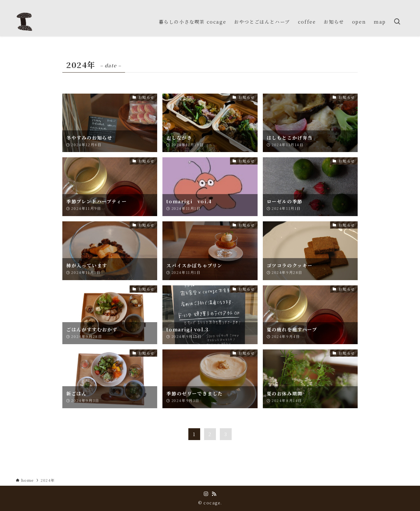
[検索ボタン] (397, 22)
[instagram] (391, 4)
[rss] (400, 4)
